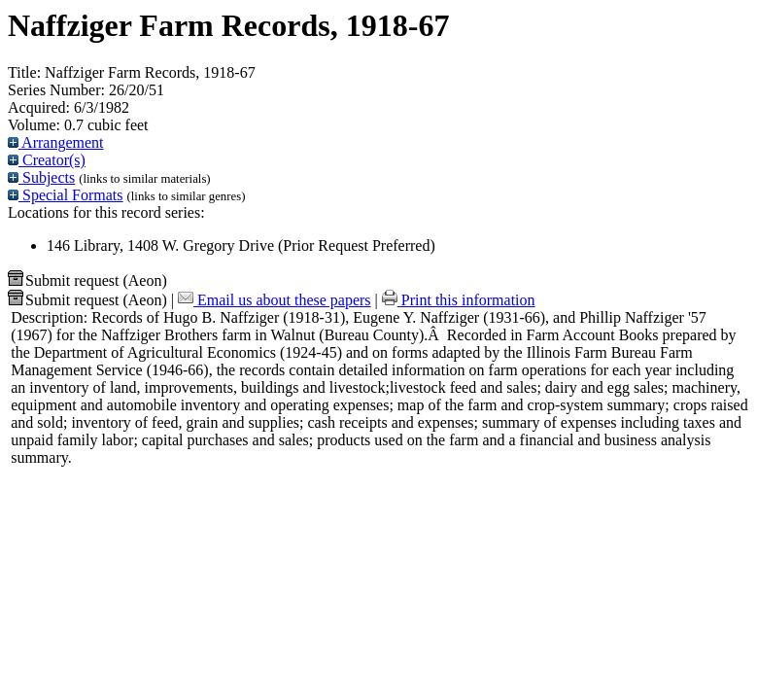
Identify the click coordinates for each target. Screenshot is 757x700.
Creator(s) (47, 160)
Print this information (459, 300)
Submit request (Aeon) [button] (87, 280)
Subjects (41, 177)
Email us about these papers (275, 300)
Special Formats (66, 195)
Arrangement (56, 142)
